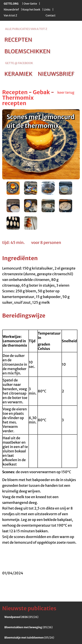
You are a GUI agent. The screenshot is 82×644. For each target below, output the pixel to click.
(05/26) (21, 617)
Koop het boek (31, 10)
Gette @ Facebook (19, 63)
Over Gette (30, 4)
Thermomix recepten (18, 100)
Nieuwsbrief (11, 10)
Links (47, 10)
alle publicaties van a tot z (26, 29)
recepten (18, 40)
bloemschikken (27, 51)
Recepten (15, 92)
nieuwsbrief (56, 74)
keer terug (66, 92)
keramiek (18, 74)
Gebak (41, 92)
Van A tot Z (10, 15)
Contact (50, 15)
